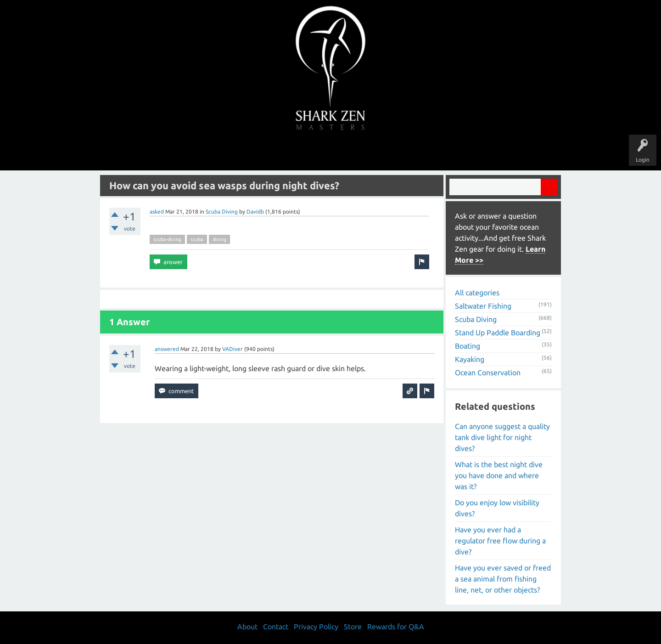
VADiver (232, 349)
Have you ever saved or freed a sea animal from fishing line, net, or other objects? (503, 579)
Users (331, 153)
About (408, 153)
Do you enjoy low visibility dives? (497, 508)
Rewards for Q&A (396, 627)
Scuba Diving (222, 212)
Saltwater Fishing (483, 306)
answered (167, 349)
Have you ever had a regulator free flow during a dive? (500, 541)
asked (157, 212)
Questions (228, 153)
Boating (468, 346)
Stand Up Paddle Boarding (498, 333)
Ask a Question (369, 153)
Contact (276, 627)
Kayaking (470, 359)
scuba (197, 239)
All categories (477, 293)
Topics (302, 153)
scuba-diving (167, 239)
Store (436, 153)
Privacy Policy (316, 627)
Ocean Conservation (488, 373)
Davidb (255, 212)
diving (219, 239)
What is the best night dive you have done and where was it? (499, 475)
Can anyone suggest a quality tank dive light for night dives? (502, 437)
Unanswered (267, 153)
